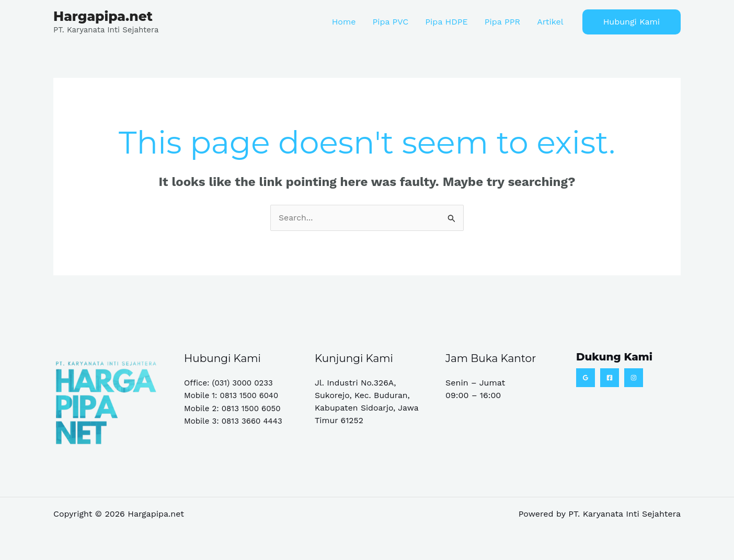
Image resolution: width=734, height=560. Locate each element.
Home (344, 22)
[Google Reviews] (586, 378)
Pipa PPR (502, 22)
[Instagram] (634, 378)
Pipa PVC (390, 22)
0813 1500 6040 (250, 395)
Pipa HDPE (446, 22)
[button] (632, 22)
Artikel (550, 22)
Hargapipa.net (103, 16)
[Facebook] (610, 378)
